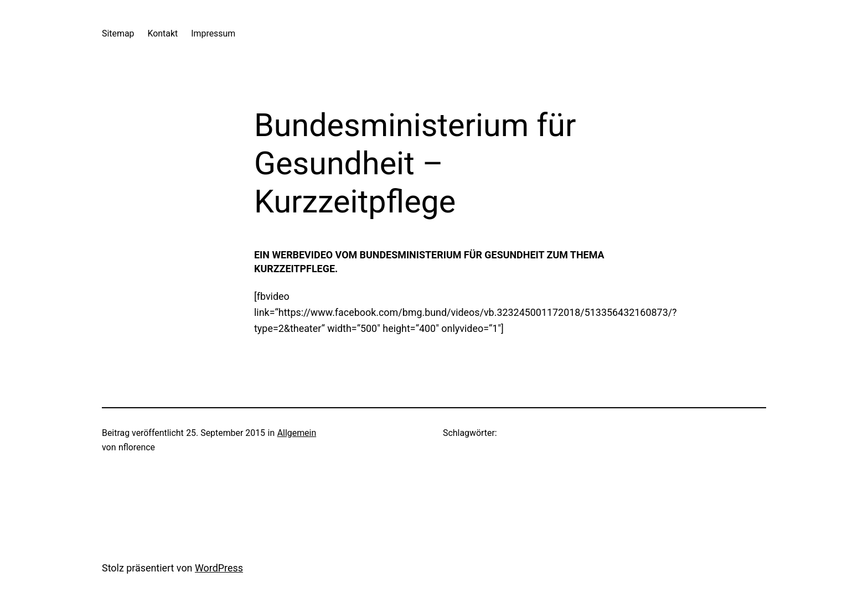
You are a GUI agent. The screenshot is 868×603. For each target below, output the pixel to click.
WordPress (219, 568)
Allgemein (297, 433)
